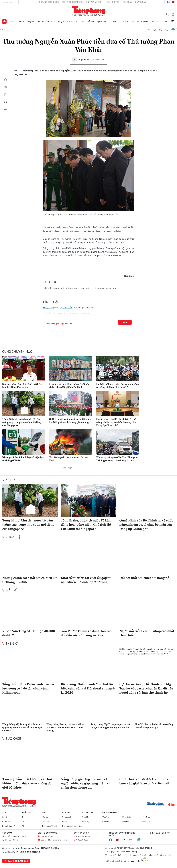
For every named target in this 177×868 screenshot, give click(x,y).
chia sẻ (148, 30)
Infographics (110, 812)
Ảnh (44, 812)
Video (164, 21)
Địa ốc (41, 21)
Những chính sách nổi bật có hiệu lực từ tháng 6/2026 (23, 459)
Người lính (101, 21)
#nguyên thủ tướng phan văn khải (99, 288)
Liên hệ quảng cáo (48, 833)
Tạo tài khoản (66, 307)
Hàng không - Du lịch (11, 826)
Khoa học (145, 21)
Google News (173, 30)
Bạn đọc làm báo (16, 861)
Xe (109, 21)
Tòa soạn (127, 2)
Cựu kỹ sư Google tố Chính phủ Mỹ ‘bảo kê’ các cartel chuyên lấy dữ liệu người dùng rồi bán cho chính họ (146, 688)
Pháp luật (80, 21)
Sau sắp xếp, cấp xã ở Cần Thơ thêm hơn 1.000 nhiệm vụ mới (22, 386)
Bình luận (5, 102)
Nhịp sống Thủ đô (50, 826)
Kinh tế (21, 21)
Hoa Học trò (113, 2)
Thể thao (91, 21)
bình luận (167, 30)
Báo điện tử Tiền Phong (89, 11)
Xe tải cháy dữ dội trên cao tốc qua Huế (69, 459)
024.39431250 (12, 840)
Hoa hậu (156, 21)
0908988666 (82, 840)
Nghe (5, 80)
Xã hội (12, 21)
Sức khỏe (51, 21)
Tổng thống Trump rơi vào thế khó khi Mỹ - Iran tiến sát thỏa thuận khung (65, 727)
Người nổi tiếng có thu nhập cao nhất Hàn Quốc (147, 633)
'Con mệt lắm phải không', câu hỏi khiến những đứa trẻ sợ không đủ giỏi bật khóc (27, 783)
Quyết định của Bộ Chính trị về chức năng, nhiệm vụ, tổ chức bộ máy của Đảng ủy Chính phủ (117, 422)
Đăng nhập (48, 307)
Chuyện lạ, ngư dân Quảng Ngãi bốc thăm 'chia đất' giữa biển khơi (69, 386)
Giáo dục (135, 21)
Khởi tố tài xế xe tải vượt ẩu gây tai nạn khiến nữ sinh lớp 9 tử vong (86, 580)
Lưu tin (5, 95)
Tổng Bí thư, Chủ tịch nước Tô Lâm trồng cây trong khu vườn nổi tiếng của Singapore (22, 422)
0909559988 (47, 836)
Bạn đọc (146, 822)
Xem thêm (173, 21)
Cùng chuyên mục (17, 351)
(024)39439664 (83, 836)
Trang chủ (4, 21)
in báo (161, 30)
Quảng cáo (141, 2)
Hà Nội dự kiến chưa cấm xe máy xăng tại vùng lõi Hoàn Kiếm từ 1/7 (118, 386)
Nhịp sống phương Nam (72, 826)
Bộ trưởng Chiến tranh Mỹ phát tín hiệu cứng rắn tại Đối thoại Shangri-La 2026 (88, 688)
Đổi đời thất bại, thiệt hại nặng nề (144, 578)
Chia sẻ (5, 87)
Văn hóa (117, 21)
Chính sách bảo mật (160, 833)
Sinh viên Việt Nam (95, 2)
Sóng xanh (31, 21)
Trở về (5, 110)
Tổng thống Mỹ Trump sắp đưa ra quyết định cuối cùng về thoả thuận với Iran (22, 727)
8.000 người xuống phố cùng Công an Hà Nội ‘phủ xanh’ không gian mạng (70, 421)
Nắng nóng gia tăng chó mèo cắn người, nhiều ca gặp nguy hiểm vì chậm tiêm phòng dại (85, 783)
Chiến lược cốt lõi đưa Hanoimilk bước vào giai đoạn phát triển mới (144, 781)
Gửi (125, 322)
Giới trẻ (70, 21)
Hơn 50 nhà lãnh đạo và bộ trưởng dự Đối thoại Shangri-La (154, 726)
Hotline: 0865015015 (49, 2)
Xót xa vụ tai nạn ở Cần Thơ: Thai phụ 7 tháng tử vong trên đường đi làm (117, 459)
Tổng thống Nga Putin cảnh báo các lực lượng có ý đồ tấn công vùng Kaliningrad (28, 688)
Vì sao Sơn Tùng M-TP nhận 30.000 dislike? (29, 633)
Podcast (67, 812)
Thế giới (61, 21)
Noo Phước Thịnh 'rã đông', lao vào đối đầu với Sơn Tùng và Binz (86, 633)
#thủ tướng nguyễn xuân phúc (61, 288)
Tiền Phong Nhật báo (72, 2)
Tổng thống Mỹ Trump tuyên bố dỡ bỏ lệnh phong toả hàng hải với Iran (110, 726)
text (155, 30)
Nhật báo (27, 812)
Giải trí (126, 21)
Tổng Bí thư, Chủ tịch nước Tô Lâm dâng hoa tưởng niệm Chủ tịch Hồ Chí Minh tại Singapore (86, 524)
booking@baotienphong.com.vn (54, 840)
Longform (88, 812)
